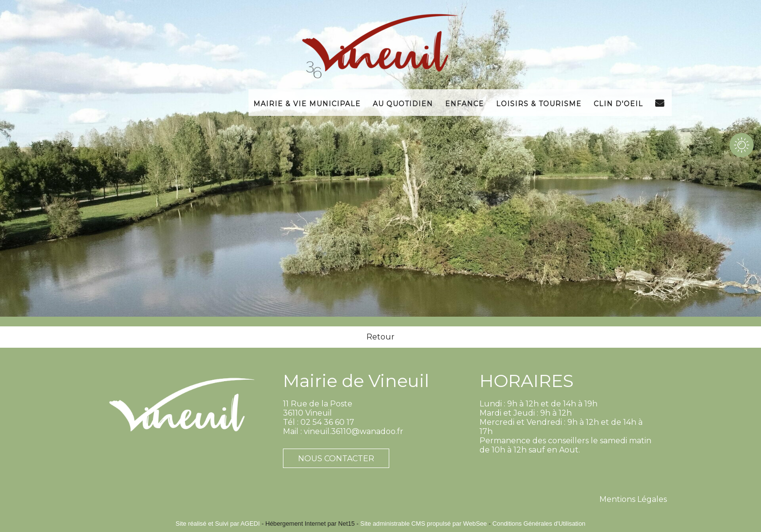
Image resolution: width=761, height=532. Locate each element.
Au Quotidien (403, 103)
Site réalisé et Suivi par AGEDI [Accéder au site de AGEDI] (218, 524)
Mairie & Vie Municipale (307, 103)
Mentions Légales (633, 499)
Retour (380, 337)
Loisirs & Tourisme (539, 103)
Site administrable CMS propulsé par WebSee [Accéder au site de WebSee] (423, 524)
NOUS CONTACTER (336, 459)
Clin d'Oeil (618, 103)
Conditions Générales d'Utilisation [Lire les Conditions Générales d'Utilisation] (539, 524)
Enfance (464, 103)
